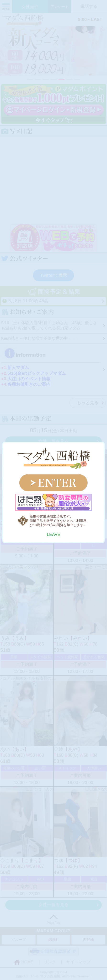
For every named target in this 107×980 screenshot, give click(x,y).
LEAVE (54, 534)
